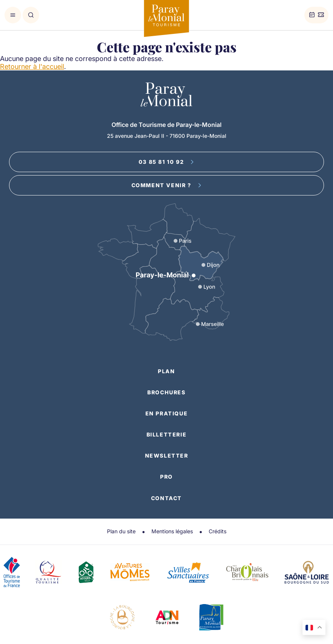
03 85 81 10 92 (166, 162)
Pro (166, 477)
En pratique (167, 413)
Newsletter (167, 456)
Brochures (166, 392)
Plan (166, 371)
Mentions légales (172, 531)
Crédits (218, 531)
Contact (166, 498)
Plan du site (121, 531)
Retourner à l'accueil (32, 66)
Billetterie (167, 434)
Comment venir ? (167, 185)
